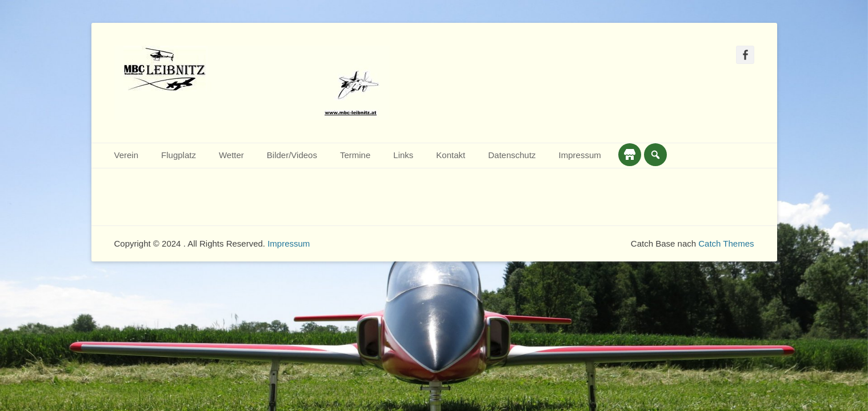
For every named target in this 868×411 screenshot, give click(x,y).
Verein (127, 155)
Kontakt (451, 155)
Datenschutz (512, 155)
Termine (355, 155)
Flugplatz (179, 155)
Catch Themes (726, 243)
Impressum (580, 155)
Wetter (231, 155)
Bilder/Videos (292, 155)
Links (403, 155)
